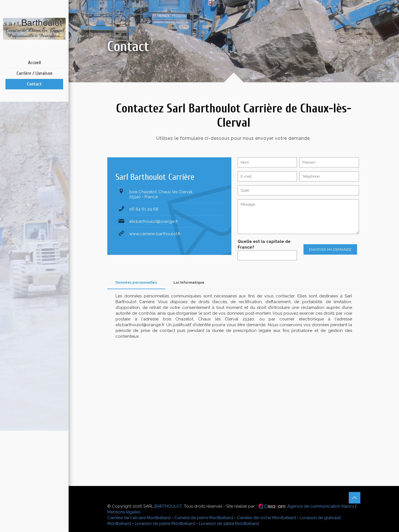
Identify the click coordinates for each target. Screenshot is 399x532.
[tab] (136, 283)
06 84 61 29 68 (144, 209)
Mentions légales (124, 512)
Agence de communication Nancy (321, 506)
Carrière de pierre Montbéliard (204, 518)
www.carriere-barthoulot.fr (155, 234)
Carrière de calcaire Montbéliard (139, 518)
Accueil (325, 41)
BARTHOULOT (168, 506)
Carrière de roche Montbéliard (266, 518)
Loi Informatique (189, 282)
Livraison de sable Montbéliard (229, 524)
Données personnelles (136, 282)
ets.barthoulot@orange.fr (154, 221)
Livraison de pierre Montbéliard (165, 524)
